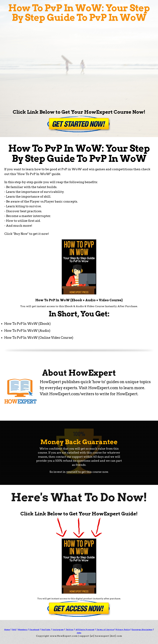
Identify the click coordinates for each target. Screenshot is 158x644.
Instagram (58, 629)
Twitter (70, 629)
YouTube (46, 629)
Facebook (34, 629)
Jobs (79, 633)
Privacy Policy (123, 629)
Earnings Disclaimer (142, 629)
